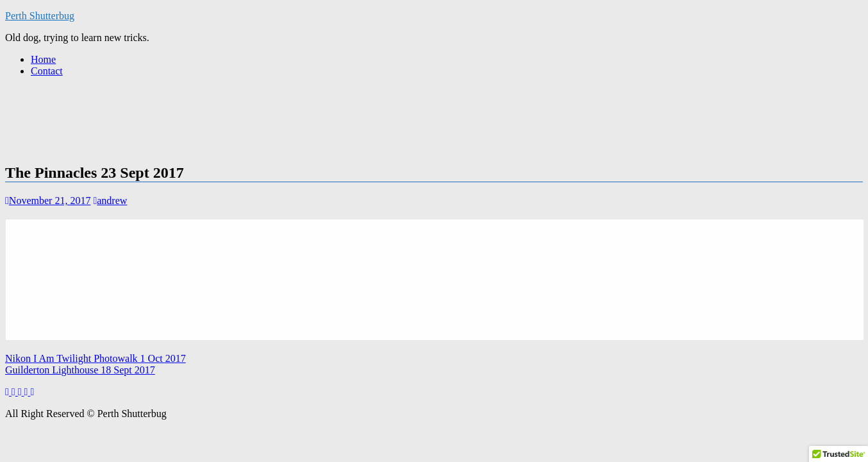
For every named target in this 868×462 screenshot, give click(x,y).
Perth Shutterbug (40, 16)
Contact (47, 71)
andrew (110, 201)
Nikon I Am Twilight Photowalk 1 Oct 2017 (96, 358)
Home (43, 59)
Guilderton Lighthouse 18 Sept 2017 (80, 370)
